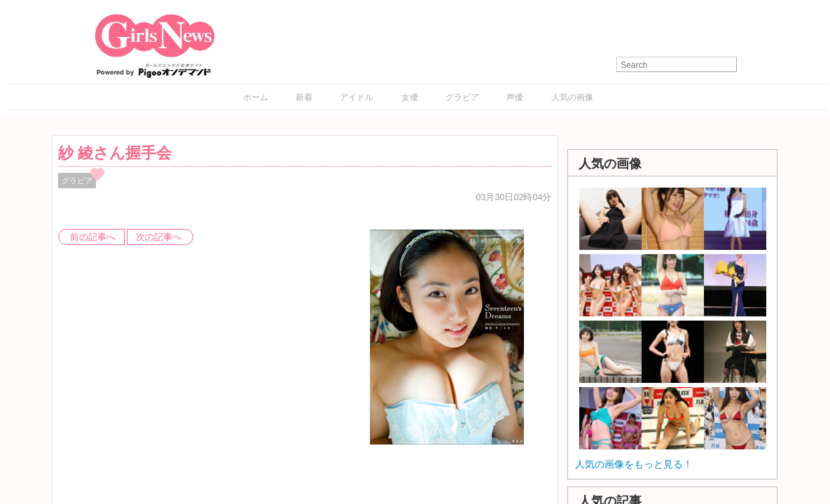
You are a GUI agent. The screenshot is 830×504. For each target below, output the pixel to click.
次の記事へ (159, 237)
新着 (304, 97)
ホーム (256, 97)
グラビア (462, 97)
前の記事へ (93, 237)
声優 (515, 97)
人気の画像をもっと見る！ (634, 464)
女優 (410, 97)
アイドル (357, 97)
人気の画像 (572, 97)
